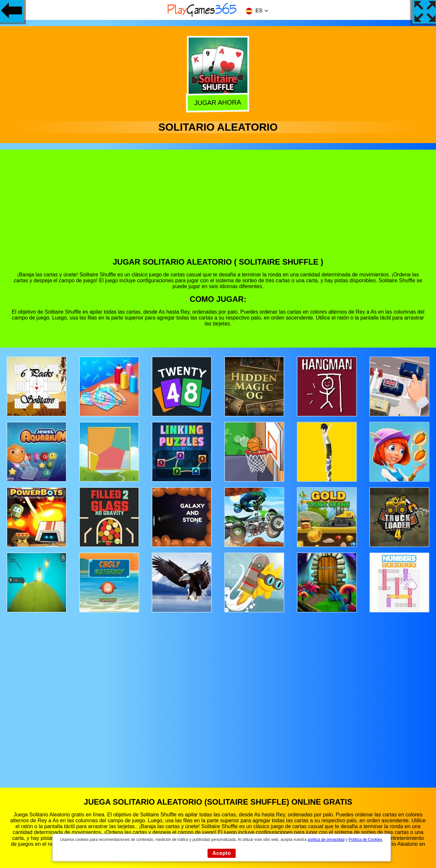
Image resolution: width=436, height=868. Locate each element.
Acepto (222, 853)
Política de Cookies (366, 840)
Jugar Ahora (217, 102)
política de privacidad (326, 840)
